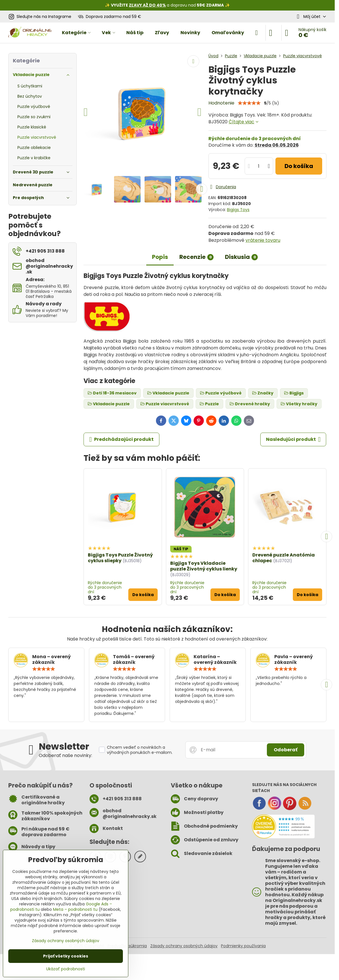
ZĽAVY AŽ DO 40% (147, 5)
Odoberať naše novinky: (65, 755)
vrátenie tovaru (263, 240)
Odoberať (286, 750)
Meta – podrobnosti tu (75, 909)
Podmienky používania (243, 946)
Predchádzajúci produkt (121, 439)
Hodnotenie (221, 103)
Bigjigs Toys (238, 210)
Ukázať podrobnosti (66, 969)
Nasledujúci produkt (293, 439)
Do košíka (299, 166)
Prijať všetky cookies (66, 956)
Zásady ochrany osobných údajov (184, 946)
